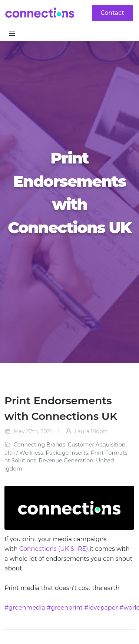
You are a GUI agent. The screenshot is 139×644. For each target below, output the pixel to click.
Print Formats (109, 453)
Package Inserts (67, 453)
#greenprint (65, 608)
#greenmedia (25, 608)
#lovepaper (101, 608)
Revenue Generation (66, 461)
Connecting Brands (39, 445)
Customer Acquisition (97, 445)
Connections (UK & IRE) (54, 549)
